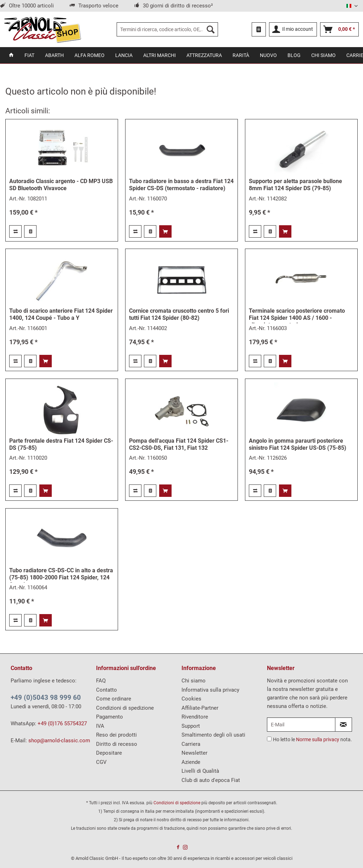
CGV (101, 762)
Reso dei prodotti (116, 735)
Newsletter (194, 753)
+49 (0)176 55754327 (62, 724)
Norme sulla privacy (318, 739)
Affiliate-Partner (200, 708)
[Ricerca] (211, 29)
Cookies (191, 699)
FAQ (101, 681)
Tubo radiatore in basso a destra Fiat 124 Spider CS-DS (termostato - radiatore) (181, 185)
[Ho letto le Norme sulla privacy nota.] (269, 739)
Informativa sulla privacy (210, 690)
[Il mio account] (293, 29)
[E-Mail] (301, 725)
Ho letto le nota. (312, 739)
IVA (100, 726)
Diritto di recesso (117, 744)
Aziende (191, 762)
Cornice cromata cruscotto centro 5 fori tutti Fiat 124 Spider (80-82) (179, 314)
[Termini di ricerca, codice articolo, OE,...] (167, 29)
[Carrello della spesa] (339, 29)
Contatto (107, 690)
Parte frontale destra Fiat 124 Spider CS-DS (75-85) (61, 444)
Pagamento (110, 717)
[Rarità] (241, 55)
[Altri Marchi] (160, 55)
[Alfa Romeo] (90, 55)
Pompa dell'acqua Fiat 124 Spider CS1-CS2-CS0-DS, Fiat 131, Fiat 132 (179, 444)
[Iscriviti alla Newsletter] (344, 725)
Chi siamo (194, 681)
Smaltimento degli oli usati (213, 735)
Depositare (109, 753)
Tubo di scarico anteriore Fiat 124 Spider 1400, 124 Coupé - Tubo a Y (61, 314)
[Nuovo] (268, 55)
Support (191, 726)
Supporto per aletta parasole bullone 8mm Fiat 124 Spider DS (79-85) (295, 185)
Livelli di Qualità (200, 771)
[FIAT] (29, 55)
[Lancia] (124, 55)
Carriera (191, 744)
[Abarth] (54, 55)
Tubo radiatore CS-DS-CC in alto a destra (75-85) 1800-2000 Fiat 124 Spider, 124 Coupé (61, 575)
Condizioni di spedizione (125, 708)
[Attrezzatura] (204, 55)
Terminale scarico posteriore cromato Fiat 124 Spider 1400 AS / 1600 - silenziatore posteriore (297, 315)
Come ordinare (114, 699)
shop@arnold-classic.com (59, 741)
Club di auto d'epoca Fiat (211, 780)
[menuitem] (167, 29)
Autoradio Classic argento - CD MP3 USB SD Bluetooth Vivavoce (61, 185)
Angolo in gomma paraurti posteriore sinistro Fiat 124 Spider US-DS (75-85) (298, 444)
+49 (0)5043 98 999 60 (46, 697)
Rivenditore (195, 717)
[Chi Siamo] (323, 55)
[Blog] (294, 55)
